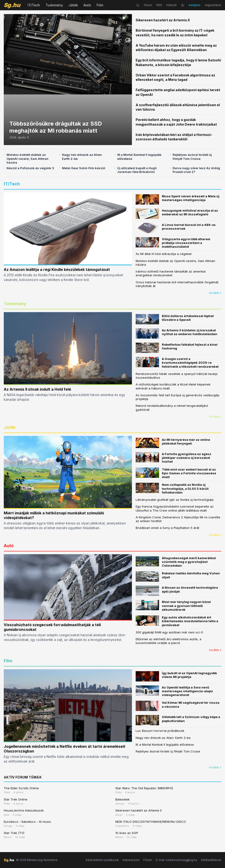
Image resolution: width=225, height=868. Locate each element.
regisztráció (213, 5)
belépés (195, 5)
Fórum (148, 860)
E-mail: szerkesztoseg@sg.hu (176, 860)
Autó (87, 5)
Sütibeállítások (211, 860)
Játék (73, 5)
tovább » (215, 293)
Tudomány (54, 5)
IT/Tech (34, 5)
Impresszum (131, 860)
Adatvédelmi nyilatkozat (102, 860)
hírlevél (172, 5)
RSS (159, 5)
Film (100, 5)
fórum (148, 5)
